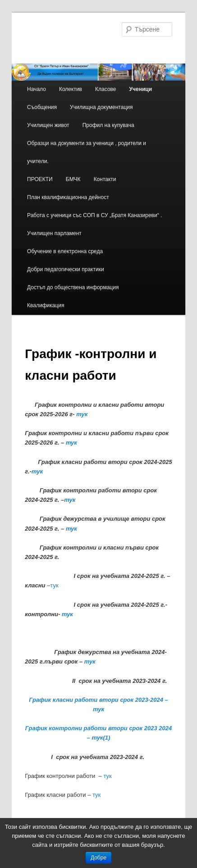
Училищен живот (48, 125)
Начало (37, 89)
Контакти (105, 179)
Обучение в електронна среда (65, 251)
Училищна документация (101, 107)
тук (82, 414)
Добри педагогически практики (66, 269)
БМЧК (73, 179)
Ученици (141, 89)
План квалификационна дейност (68, 197)
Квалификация (46, 305)
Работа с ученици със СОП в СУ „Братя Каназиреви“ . (94, 215)
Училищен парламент (54, 233)
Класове (105, 89)
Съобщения (42, 107)
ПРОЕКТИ (40, 179)
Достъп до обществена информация (73, 287)
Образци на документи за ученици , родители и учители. (87, 152)
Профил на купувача (108, 125)
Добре (98, 858)
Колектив (71, 89)
